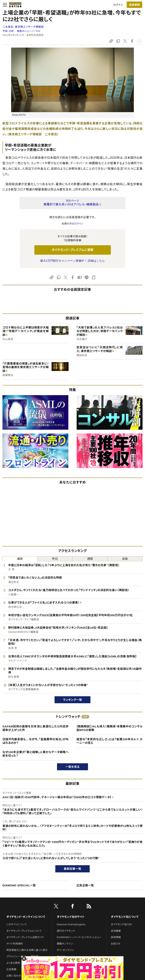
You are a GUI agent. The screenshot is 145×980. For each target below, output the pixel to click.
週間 (90, 559)
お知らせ (116, 944)
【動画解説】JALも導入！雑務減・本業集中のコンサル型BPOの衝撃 (110, 728)
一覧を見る (73, 767)
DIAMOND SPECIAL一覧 (19, 885)
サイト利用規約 (15, 944)
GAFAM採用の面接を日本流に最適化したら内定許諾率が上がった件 (35, 728)
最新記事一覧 (72, 869)
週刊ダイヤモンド (66, 931)
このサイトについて (17, 924)
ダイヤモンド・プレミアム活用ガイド (25, 937)
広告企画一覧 (85, 885)
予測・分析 (8, 31)
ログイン (118, 5)
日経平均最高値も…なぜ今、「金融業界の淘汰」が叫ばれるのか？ (35, 741)
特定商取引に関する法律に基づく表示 (27, 950)
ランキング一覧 (73, 700)
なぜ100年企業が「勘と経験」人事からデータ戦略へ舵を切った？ (35, 754)
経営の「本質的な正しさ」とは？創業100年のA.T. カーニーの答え (110, 741)
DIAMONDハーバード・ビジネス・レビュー (79, 937)
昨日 (55, 559)
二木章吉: (23, 27)
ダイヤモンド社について (125, 917)
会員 (125, 559)
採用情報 (116, 937)
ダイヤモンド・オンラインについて (26, 917)
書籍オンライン (65, 944)
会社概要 (116, 931)
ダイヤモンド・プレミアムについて (24, 931)
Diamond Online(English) (71, 924)
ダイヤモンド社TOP (121, 924)
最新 (20, 559)
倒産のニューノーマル (29, 31)
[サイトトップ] (14, 5)
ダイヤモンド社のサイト (71, 917)
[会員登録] (134, 5)
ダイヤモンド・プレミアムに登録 (72, 250)
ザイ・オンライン (65, 950)
